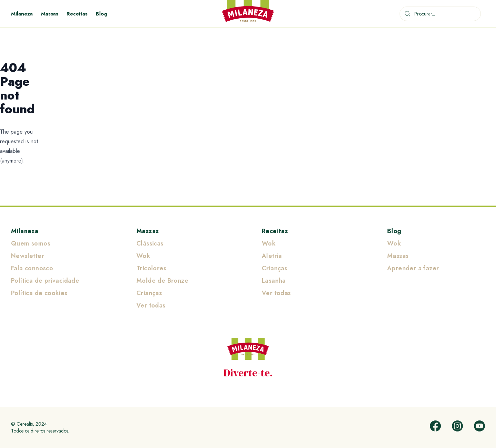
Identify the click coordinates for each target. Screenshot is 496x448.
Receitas (77, 14)
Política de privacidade (45, 281)
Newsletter (28, 256)
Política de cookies (39, 293)
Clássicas (150, 243)
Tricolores (151, 268)
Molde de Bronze (162, 281)
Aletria (272, 256)
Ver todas (151, 305)
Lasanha (274, 281)
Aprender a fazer (413, 268)
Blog (102, 14)
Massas (50, 14)
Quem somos (31, 243)
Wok (143, 256)
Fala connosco (32, 268)
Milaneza (22, 14)
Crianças (149, 293)
